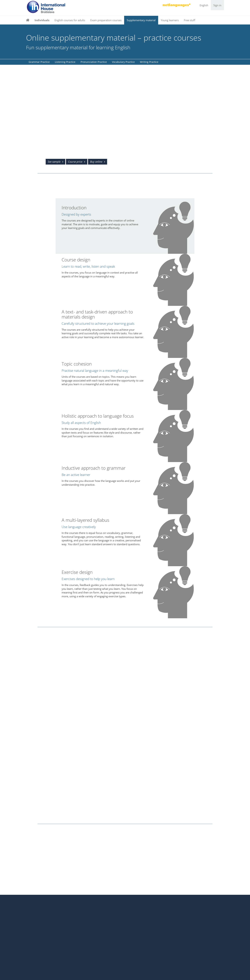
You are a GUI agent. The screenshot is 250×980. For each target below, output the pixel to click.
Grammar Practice (39, 62)
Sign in (217, 5)
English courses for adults (70, 20)
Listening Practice (65, 62)
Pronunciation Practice (94, 62)
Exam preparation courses (106, 20)
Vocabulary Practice (123, 62)
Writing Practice (149, 62)
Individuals (42, 20)
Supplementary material (141, 20)
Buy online (96, 162)
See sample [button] (54, 162)
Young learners (170, 20)
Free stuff (189, 20)
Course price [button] (75, 162)
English (204, 5)
